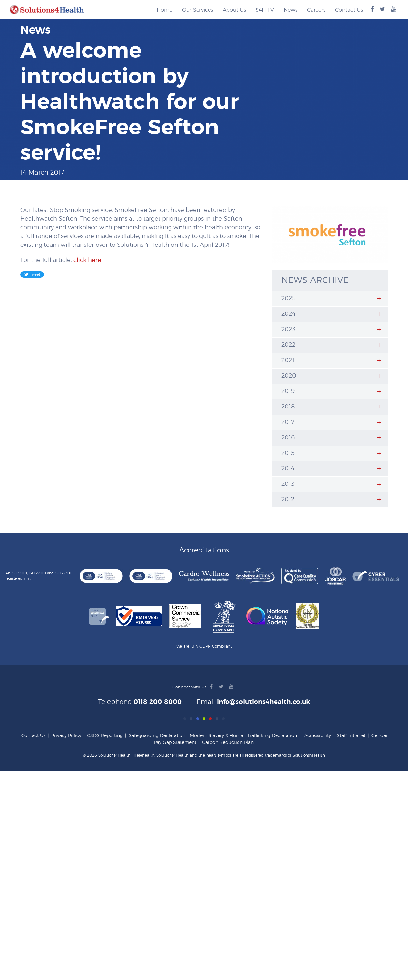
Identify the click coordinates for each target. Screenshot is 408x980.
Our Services (198, 10)
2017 (288, 422)
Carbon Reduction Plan (228, 743)
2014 (288, 469)
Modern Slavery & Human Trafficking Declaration (243, 736)
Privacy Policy (66, 736)
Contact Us (349, 10)
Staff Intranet (351, 736)
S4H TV (265, 10)
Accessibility (318, 736)
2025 (288, 299)
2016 (288, 438)
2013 (288, 484)
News (291, 10)
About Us (234, 10)
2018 (288, 407)
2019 (288, 391)
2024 (288, 314)
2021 (288, 360)
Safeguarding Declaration (157, 736)
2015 (288, 453)
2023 (288, 330)
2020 (289, 376)
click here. (88, 260)
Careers (316, 10)
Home (165, 10)
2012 (288, 500)
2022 (288, 345)
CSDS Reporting (105, 736)
